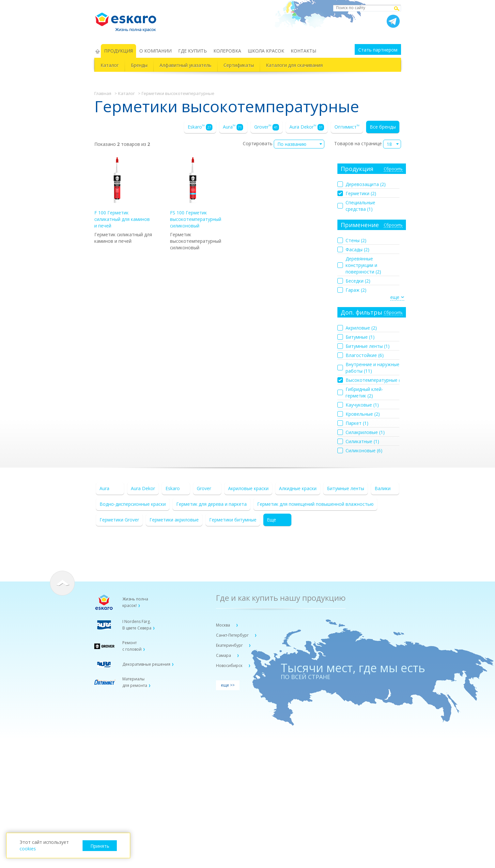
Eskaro (200, 127)
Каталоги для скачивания (294, 65)
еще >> (228, 685)
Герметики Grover (119, 520)
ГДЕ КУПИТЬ (193, 51)
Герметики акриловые (174, 520)
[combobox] (299, 144)
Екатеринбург (230, 645)
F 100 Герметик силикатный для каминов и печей (122, 193)
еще (395, 297)
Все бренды (383, 127)
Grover (267, 127)
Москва (224, 625)
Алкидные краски (298, 488)
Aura (233, 127)
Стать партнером (378, 50)
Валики (383, 488)
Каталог (110, 65)
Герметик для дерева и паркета (211, 504)
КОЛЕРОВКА (227, 51)
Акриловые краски (248, 488)
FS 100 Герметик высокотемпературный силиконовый (196, 193)
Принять (100, 846)
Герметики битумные (233, 520)
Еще (271, 520)
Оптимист (347, 127)
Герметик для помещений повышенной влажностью (315, 504)
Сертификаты (239, 65)
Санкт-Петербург (233, 635)
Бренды (139, 65)
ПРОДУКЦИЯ (118, 51)
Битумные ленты (346, 488)
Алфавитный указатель (186, 65)
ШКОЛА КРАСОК (266, 51)
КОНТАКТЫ (303, 51)
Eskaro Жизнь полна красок (129, 20)
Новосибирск (230, 666)
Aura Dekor (307, 127)
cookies (28, 849)
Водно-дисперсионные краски (133, 504)
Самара (224, 655)
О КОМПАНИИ (155, 51)
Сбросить (393, 169)
